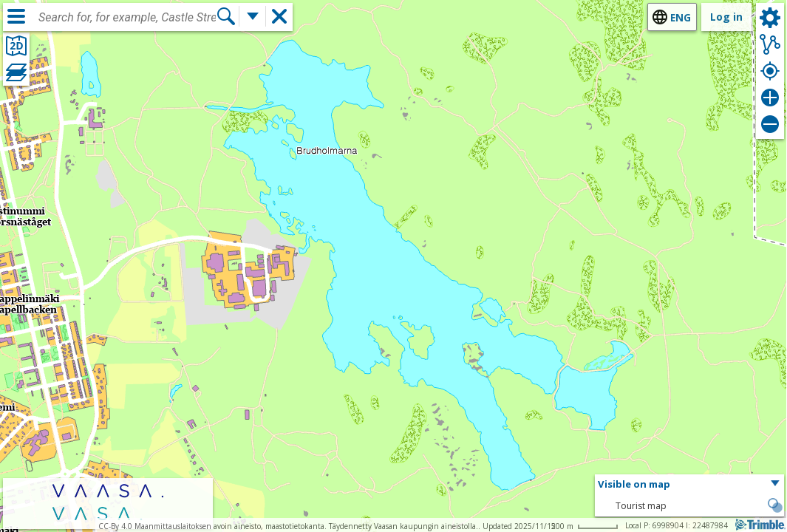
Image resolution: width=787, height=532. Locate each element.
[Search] (226, 16)
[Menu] (16, 16)
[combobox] (127, 18)
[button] (689, 485)
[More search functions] (253, 16)
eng (681, 17)
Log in (726, 17)
